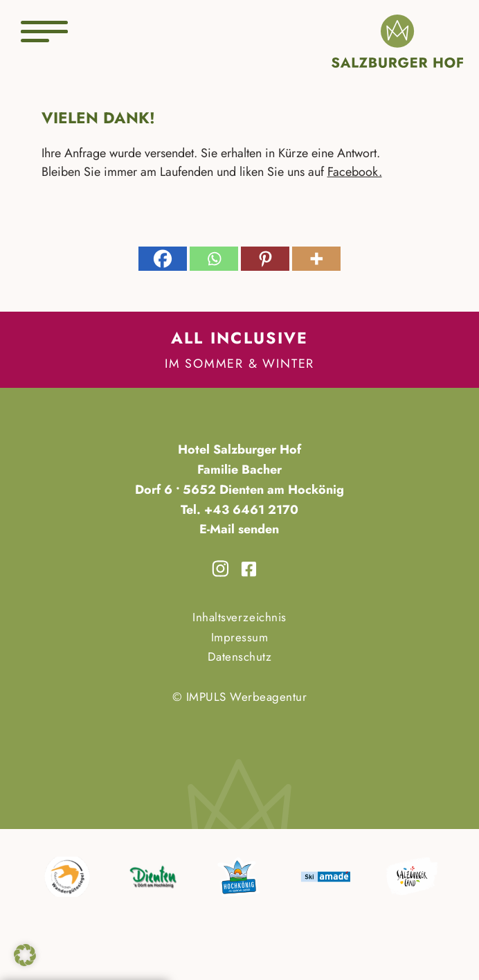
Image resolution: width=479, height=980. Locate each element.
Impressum (240, 637)
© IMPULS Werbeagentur (240, 697)
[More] (316, 259)
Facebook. (355, 172)
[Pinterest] (265, 259)
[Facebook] (163, 259)
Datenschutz (240, 657)
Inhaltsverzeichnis (239, 617)
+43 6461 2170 (250, 510)
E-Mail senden (239, 529)
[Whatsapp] (214, 259)
